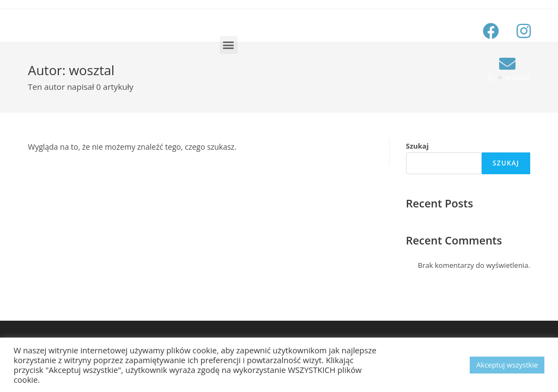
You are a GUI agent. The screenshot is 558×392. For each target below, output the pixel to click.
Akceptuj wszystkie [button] (507, 365)
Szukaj (417, 146)
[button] (229, 45)
